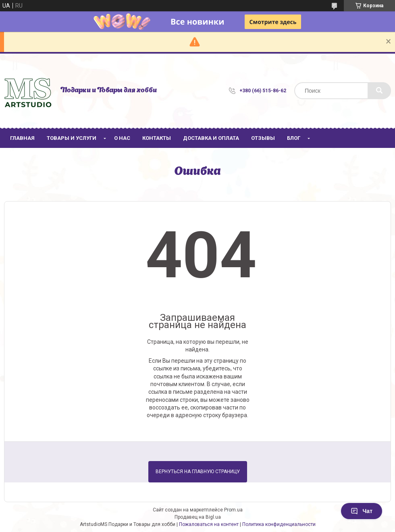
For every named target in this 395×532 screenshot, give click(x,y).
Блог (294, 138)
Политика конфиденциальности (279, 524)
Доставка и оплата (211, 138)
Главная (22, 138)
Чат (362, 511)
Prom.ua (233, 510)
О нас (122, 138)
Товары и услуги (72, 138)
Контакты (157, 138)
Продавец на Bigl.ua (198, 517)
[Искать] (379, 91)
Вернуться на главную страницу (198, 472)
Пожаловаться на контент (209, 524)
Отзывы (263, 138)
